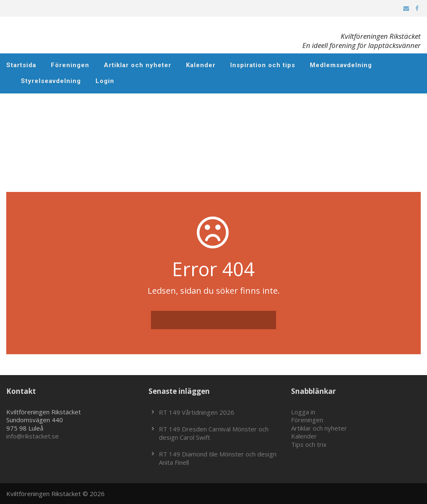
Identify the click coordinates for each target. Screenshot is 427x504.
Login (105, 81)
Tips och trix (309, 444)
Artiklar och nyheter (138, 65)
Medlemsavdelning (341, 65)
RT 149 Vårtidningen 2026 (197, 412)
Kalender (201, 65)
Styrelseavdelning (51, 81)
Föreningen (70, 65)
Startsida (21, 65)
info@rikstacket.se (33, 436)
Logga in (303, 412)
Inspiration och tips (263, 65)
